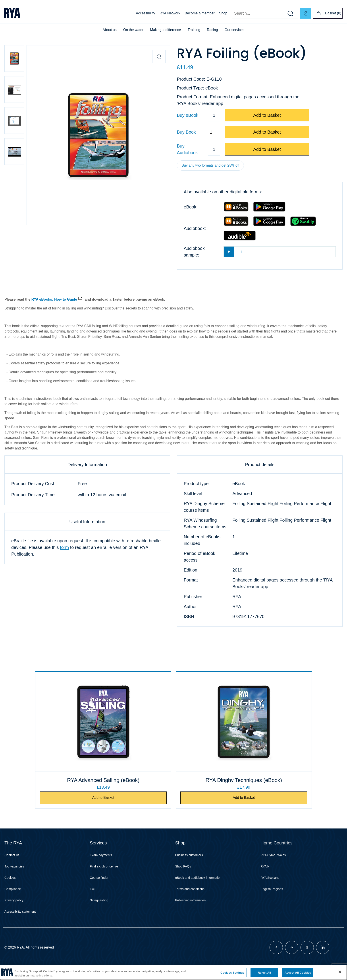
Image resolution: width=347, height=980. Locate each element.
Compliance (13, 897)
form (64, 547)
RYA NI (265, 875)
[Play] (229, 252)
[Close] (340, 972)
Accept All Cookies (298, 973)
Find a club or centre (104, 875)
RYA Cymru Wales (273, 863)
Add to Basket (267, 115)
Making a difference (165, 30)
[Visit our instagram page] (307, 956)
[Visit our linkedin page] (323, 956)
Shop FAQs (183, 875)
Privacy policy (14, 908)
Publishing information (191, 908)
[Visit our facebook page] (276, 956)
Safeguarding (99, 908)
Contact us (12, 863)
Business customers (189, 863)
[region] (173, 972)
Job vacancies (14, 875)
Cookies (10, 886)
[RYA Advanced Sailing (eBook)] (131, 722)
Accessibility (146, 13)
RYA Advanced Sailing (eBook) (131, 784)
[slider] (285, 252)
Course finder (99, 886)
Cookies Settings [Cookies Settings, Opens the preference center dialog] (232, 973)
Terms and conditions (190, 897)
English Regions (272, 897)
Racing (212, 30)
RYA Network (170, 13)
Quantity (177, 132)
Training (194, 30)
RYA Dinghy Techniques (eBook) (216, 784)
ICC (93, 897)
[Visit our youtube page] (292, 956)
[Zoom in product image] (159, 56)
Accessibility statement (20, 920)
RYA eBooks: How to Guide (54, 299)
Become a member (200, 13)
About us (110, 30)
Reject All (264, 973)
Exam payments (101, 863)
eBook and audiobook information (198, 886)
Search (232, 13)
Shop (223, 13)
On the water (133, 30)
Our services (235, 30)
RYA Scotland (270, 886)
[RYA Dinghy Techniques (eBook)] (216, 722)
